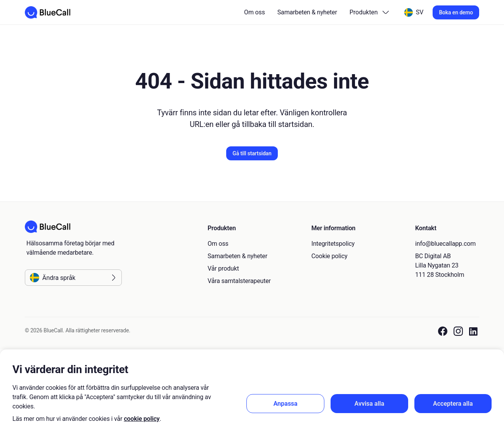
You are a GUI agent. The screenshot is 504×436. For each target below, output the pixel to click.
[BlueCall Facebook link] (443, 332)
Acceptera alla (453, 404)
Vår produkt (223, 268)
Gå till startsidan (252, 153)
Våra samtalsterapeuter (239, 281)
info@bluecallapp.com (445, 244)
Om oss (255, 12)
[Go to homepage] (48, 12)
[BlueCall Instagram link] (458, 332)
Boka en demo (456, 12)
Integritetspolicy (333, 244)
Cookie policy (330, 256)
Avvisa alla (370, 404)
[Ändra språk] (414, 12)
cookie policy (142, 419)
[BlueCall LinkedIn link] (474, 332)
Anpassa (286, 404)
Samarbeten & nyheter (307, 12)
